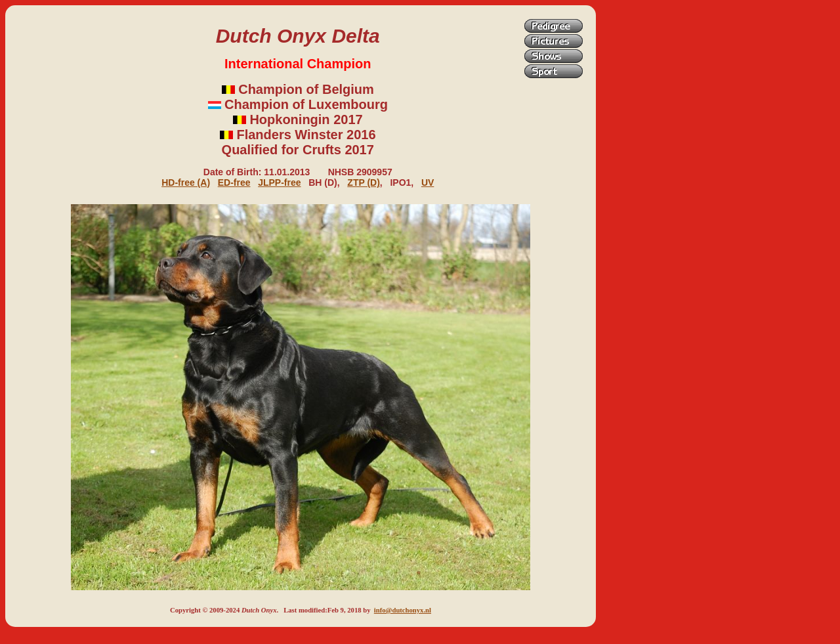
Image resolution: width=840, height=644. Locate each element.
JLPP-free (279, 182)
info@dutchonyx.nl (403, 610)
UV (428, 182)
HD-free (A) (186, 182)
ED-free (234, 182)
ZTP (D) (364, 182)
